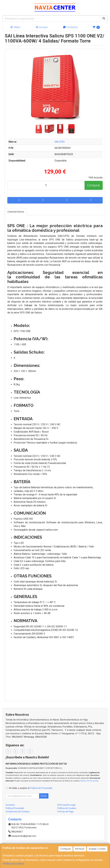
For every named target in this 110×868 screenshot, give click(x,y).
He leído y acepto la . (31, 788)
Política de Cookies (13, 864)
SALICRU (60, 142)
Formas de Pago (66, 812)
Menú (15, 27)
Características (16, 212)
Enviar (44, 796)
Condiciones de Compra (17, 812)
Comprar (94, 185)
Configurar (65, 849)
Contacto (70, 27)
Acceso (41, 27)
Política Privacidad (15, 808)
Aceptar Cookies (97, 849)
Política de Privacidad (89, 781)
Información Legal (66, 805)
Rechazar (80, 849)
